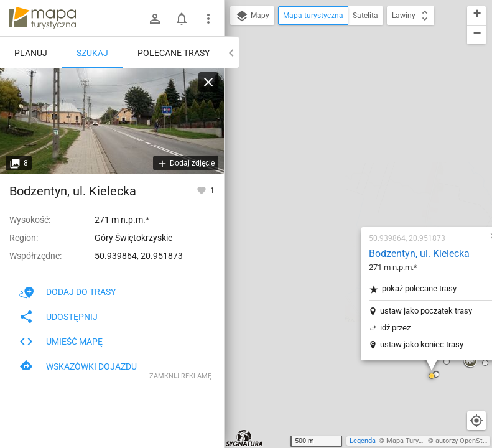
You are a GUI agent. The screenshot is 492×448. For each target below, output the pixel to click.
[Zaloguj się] (155, 19)
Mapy (252, 16)
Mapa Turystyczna (414, 441)
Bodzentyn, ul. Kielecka (345, 102)
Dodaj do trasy (67, 292)
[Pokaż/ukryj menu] (208, 19)
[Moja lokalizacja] (476, 421)
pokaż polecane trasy (339, 137)
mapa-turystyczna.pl (42, 18)
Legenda (363, 441)
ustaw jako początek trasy (352, 159)
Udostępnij (58, 317)
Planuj (31, 53)
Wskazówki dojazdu (78, 366)
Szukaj (92, 53)
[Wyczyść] (208, 82)
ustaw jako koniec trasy (348, 193)
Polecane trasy (174, 53)
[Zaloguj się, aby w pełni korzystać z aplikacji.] (202, 190)
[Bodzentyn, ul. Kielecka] (112, 121)
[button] (228, 347)
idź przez (321, 176)
